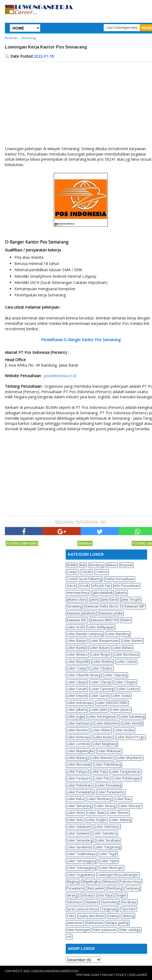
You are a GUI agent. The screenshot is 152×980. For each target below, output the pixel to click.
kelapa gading (118, 923)
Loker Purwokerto (111, 792)
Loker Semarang (79, 806)
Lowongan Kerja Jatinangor (118, 875)
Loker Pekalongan (127, 778)
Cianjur (72, 572)
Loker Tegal (108, 854)
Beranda (85, 543)
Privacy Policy (114, 975)
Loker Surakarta (79, 847)
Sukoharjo (75, 902)
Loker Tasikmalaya (81, 854)
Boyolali (126, 565)
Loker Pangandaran (126, 772)
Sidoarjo (87, 895)
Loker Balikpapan (101, 627)
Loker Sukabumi (79, 827)
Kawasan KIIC (77, 620)
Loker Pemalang (109, 785)
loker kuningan (78, 930)
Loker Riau (123, 799)
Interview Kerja (78, 593)
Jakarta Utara (77, 599)
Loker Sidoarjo (130, 806)
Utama (113, 916)
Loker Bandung (118, 634)
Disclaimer (138, 975)
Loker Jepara (121, 709)
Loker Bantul (76, 648)
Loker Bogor (101, 654)
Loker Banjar (77, 641)
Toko (71, 916)
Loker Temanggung (82, 861)
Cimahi (86, 572)
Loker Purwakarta (80, 792)
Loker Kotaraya (78, 737)
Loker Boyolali (78, 662)
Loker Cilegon (125, 682)
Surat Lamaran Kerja (82, 909)
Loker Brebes (103, 662)
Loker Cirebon (128, 689)
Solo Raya (105, 895)
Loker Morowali (79, 764)
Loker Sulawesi (78, 833)
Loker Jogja (75, 717)
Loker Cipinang (102, 689)
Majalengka (91, 882)
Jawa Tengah (131, 599)
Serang (72, 895)
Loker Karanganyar (102, 717)
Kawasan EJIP (135, 606)
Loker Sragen (97, 820)
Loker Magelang (105, 744)
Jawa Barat (110, 599)
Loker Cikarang (115, 675)
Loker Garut (99, 696)
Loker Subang (121, 820)
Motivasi (110, 882)
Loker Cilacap (101, 682)
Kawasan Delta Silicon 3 (103, 606)
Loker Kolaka (124, 730)
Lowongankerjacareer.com (55, 971)
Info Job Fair (102, 586)
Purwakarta (75, 888)
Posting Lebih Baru (22, 543)
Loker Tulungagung (81, 868)
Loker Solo (75, 820)
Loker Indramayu (80, 703)
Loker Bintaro (77, 654)
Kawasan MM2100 (104, 620)
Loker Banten (132, 641)
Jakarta (121, 593)
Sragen (121, 895)
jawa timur (75, 923)
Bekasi (112, 565)
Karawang (74, 606)
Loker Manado (102, 758)
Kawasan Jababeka (81, 613)
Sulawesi (92, 902)
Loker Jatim (99, 709)
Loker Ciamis (126, 662)
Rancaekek (96, 888)
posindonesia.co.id (60, 376)
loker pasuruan (104, 930)
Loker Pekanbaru (80, 785)
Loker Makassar (109, 751)
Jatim (94, 599)
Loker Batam (99, 648)
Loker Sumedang (80, 840)
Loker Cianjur (77, 668)
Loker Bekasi (122, 648)
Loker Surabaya (108, 840)
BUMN (72, 565)
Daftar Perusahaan (120, 579)
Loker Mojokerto (129, 758)
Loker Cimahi (77, 689)
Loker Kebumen (107, 723)
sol (69, 937)
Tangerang (110, 909)
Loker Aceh (75, 627)
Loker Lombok (78, 744)
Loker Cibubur (102, 668)
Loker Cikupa (77, 682)
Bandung (96, 565)
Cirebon (102, 572)
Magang (73, 882)
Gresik (84, 586)
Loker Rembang (99, 799)
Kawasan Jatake (111, 613)
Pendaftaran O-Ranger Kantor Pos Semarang (81, 340)
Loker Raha (75, 799)
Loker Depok (77, 696)
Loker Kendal (132, 723)
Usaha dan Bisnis (91, 916)
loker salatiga (130, 930)
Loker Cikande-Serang (84, 675)
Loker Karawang (132, 717)
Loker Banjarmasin (104, 641)
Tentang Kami (88, 975)
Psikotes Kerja (130, 882)
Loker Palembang (108, 764)
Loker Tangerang (107, 847)
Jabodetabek (103, 593)
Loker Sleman (118, 813)
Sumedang (110, 902)
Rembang (115, 888)
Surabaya (129, 902)
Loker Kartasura (79, 723)
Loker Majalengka (80, 751)
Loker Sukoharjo (107, 827)
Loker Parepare (79, 778)
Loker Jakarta (77, 709)
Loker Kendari (77, 730)
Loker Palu (99, 772)
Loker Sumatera (105, 833)
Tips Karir (129, 909)
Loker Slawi (96, 813)
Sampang (133, 888)
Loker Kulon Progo (130, 737)
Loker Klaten (101, 730)
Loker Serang (105, 806)
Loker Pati (102, 778)
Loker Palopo (77, 772)
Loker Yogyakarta (80, 875)
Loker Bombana (126, 654)
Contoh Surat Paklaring (84, 579)
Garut (71, 586)
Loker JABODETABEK (112, 703)
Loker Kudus (103, 737)
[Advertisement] (50, 473)
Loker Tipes (109, 861)
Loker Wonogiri (111, 868)
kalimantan (95, 923)
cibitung (128, 916)
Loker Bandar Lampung (85, 634)
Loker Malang (77, 758)
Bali (83, 565)
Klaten (126, 620)
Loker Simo (75, 813)
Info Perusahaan (127, 586)
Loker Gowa (121, 696)
